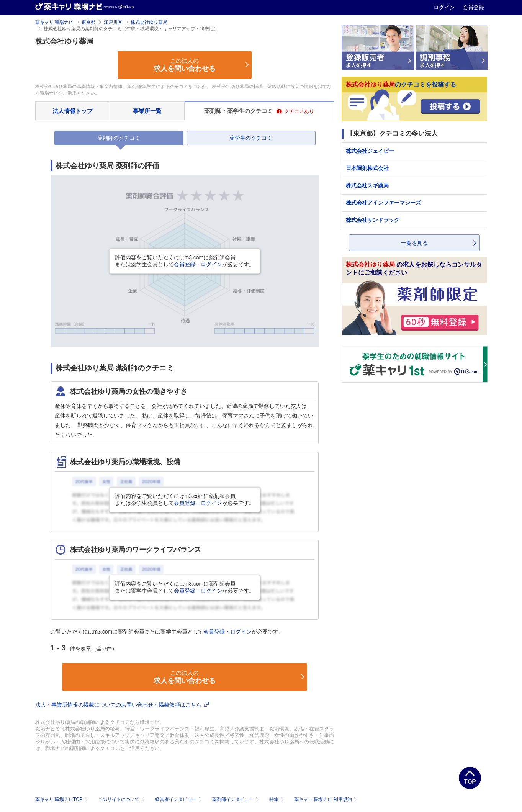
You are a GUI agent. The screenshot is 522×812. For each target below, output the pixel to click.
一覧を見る (414, 243)
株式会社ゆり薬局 (149, 22)
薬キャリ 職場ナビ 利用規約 (326, 799)
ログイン (445, 7)
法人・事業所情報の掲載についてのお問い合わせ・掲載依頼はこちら (122, 705)
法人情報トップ (73, 111)
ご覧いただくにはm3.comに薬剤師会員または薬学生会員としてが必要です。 (167, 632)
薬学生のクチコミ (251, 138)
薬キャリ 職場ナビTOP (62, 799)
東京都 (88, 22)
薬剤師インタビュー (236, 799)
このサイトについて (122, 799)
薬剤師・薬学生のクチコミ (259, 111)
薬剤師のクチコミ (119, 138)
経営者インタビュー (179, 799)
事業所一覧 (147, 111)
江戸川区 (113, 22)
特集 (277, 799)
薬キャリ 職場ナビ (54, 22)
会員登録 (473, 7)
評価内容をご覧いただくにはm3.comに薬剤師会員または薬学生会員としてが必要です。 (185, 261)
